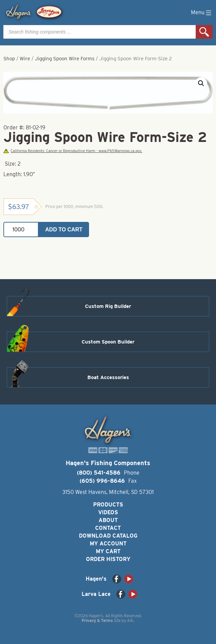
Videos (108, 512)
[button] (201, 83)
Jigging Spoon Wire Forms (65, 59)
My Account (108, 544)
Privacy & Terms (97, 620)
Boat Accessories (108, 377)
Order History (108, 559)
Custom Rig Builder (108, 306)
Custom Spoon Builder (108, 342)
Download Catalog (108, 536)
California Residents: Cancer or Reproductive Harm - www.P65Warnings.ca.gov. (73, 151)
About (108, 520)
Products (108, 505)
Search (204, 32)
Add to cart (64, 230)
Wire (25, 59)
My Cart (108, 551)
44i (130, 620)
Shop (9, 59)
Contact (108, 528)
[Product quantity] (21, 230)
